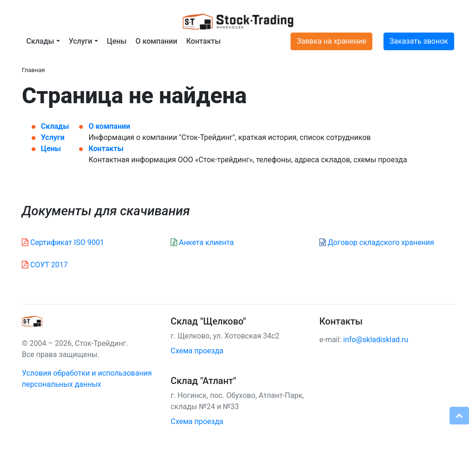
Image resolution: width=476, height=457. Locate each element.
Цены (117, 41)
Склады (55, 126)
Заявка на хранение (331, 41)
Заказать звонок (419, 41)
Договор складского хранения (377, 242)
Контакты (203, 41)
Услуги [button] (81, 41)
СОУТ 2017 (45, 265)
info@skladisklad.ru (376, 340)
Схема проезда (197, 351)
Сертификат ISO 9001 (63, 242)
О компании (156, 41)
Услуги (53, 137)
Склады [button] (40, 41)
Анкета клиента (202, 242)
